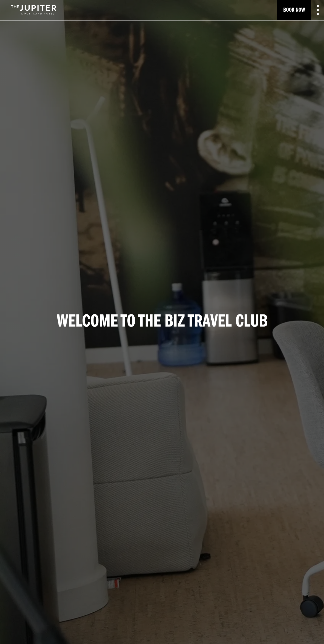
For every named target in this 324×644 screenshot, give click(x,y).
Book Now (294, 10)
